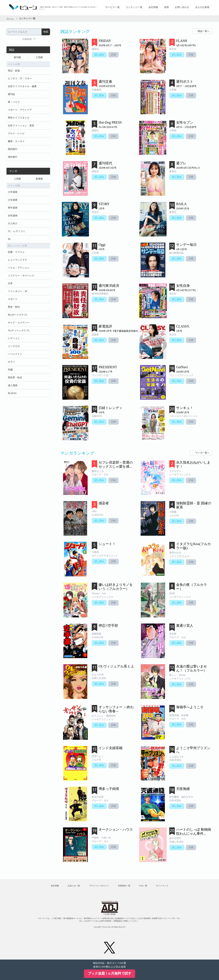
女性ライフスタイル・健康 (22, 86)
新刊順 (17, 57)
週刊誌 (11, 94)
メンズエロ (14, 346)
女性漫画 (13, 216)
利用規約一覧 (124, 886)
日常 (10, 283)
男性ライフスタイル (19, 118)
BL (9, 239)
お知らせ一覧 (74, 886)
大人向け (13, 223)
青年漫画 (13, 208)
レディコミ (14, 338)
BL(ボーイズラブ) (17, 315)
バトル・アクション (19, 268)
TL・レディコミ (16, 231)
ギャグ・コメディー (19, 323)
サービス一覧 (113, 7)
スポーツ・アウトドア (20, 110)
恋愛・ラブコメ (16, 252)
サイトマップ (162, 886)
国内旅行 (13, 149)
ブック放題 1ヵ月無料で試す (110, 973)
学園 (10, 370)
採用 (166, 7)
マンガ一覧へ (202, 453)
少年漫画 (13, 192)
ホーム (10, 18)
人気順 (39, 57)
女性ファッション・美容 (21, 126)
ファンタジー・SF (18, 291)
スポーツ (13, 299)
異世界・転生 (15, 378)
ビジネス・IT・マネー (20, 79)
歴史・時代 (14, 307)
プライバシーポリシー (99, 886)
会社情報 (153, 7)
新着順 (39, 179)
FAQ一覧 (143, 886)
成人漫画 (13, 385)
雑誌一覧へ (204, 31)
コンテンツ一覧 (134, 7)
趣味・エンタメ (16, 141)
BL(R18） (13, 393)
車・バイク (14, 102)
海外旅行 (13, 157)
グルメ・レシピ (16, 133)
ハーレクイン (15, 354)
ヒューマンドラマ (17, 260)
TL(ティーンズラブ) (18, 331)
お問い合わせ (182, 7)
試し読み (99, 55)
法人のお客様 (202, 7)
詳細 (113, 55)
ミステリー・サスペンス (21, 276)
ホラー (11, 362)
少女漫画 (13, 200)
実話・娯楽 (14, 71)
